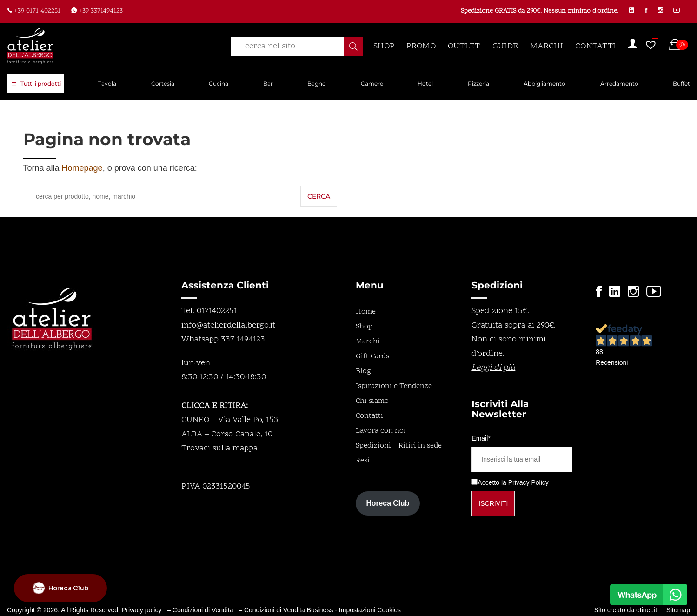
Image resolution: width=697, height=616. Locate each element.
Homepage (82, 168)
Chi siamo (372, 401)
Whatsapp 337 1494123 (223, 339)
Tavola (107, 84)
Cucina (219, 84)
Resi (363, 461)
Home (366, 312)
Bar (268, 84)
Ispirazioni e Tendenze (394, 386)
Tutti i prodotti (36, 84)
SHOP (384, 46)
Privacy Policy (528, 482)
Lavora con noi (381, 431)
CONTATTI (595, 46)
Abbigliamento (544, 84)
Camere (372, 84)
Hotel (425, 84)
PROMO (421, 46)
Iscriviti (493, 503)
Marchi (368, 341)
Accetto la (489, 482)
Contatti (369, 416)
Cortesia (163, 84)
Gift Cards (372, 356)
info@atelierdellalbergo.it (228, 325)
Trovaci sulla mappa (219, 448)
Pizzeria (478, 84)
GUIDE (505, 46)
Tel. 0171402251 (209, 311)
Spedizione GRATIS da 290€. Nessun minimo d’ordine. (536, 11)
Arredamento (619, 84)
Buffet (681, 84)
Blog (363, 371)
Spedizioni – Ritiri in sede (399, 446)
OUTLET (464, 46)
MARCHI (547, 46)
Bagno (317, 84)
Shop (364, 327)
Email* (481, 438)
